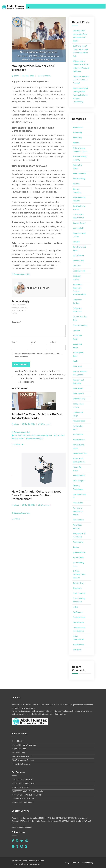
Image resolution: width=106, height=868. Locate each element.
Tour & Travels (78, 622)
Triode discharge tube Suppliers (79, 629)
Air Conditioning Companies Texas (80, 150)
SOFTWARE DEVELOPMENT (23, 780)
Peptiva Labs (78, 503)
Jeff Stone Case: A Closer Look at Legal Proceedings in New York (80, 51)
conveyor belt (78, 228)
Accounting (77, 133)
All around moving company (80, 158)
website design (79, 645)
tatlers (75, 607)
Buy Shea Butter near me (79, 208)
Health (75, 361)
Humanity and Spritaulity (78, 382)
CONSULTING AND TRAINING (23, 803)
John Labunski (78, 394)
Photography (78, 542)
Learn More (17, 445)
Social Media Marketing (21, 764)
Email (33, 342)
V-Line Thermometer (78, 638)
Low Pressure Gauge (78, 414)
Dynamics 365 (78, 261)
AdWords (76, 143)
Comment (16, 322)
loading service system (78, 406)
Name (15, 342)
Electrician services (77, 278)
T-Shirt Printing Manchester (79, 600)
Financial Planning (80, 325)
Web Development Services (23, 760)
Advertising (77, 138)
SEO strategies (79, 558)
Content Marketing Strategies (24, 745)
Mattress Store (79, 440)
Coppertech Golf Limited (79, 235)
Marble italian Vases (78, 428)
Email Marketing (19, 753)
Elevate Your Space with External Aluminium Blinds (79, 290)
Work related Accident (35, 439)
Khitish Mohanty (79, 399)
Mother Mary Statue (78, 469)
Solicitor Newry (79, 583)
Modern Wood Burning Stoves (79, 460)
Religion (76, 547)
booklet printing (79, 179)
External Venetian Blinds (80, 319)
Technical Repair (79, 617)
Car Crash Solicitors (22, 435)
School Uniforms (79, 552)
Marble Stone (78, 435)
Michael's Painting (80, 453)
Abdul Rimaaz (78, 127)
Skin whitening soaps (78, 564)
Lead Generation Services (22, 756)
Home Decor (77, 366)
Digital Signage (78, 255)
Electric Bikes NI (79, 271)
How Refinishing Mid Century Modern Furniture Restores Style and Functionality (80, 95)
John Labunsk (78, 388)
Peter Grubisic (78, 520)
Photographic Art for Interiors (79, 535)
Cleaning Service (79, 223)
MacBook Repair (79, 421)
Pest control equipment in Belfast (78, 511)
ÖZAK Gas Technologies (78, 488)
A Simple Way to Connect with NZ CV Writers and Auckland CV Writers (81, 66)
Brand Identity (18, 741)
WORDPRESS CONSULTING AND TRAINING (28, 791)
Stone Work (77, 588)
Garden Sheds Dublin (78, 354)
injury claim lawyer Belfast (42, 435)
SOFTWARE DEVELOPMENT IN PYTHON (27, 795)
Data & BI (76, 242)
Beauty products (79, 174)
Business (76, 184)
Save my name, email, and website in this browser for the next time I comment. (39, 355)
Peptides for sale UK (79, 496)
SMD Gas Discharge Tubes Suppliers (79, 575)
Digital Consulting (19, 749)
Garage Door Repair (78, 337)
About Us (75, 863)
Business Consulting (22, 274)
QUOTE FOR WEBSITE (20, 787)
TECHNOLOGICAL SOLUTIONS (23, 799)
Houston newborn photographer (80, 373)
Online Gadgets (79, 481)
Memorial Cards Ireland (79, 447)
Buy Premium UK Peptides (79, 199)
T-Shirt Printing (79, 593)
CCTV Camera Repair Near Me (78, 216)
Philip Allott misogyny (77, 527)
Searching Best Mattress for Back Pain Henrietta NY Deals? (80, 36)
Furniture (76, 330)
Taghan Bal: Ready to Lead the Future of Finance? (81, 80)
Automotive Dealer (77, 167)
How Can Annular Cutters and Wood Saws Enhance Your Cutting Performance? (37, 495)
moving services (79, 476)
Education (77, 266)
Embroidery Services (77, 301)
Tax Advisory (78, 612)
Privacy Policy (87, 863)
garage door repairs (77, 346)
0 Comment (46, 76)
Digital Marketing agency (79, 249)
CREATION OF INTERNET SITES (24, 784)
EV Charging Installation (77, 310)
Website (53, 342)
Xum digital (77, 650)
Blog (67, 863)
